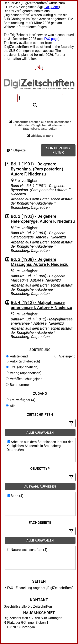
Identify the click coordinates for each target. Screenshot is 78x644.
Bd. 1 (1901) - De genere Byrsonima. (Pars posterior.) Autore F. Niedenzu (37, 169)
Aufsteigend (17, 356)
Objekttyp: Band (40, 136)
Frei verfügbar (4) (21, 400)
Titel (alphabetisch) (22, 367)
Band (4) (15, 496)
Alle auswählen (40, 433)
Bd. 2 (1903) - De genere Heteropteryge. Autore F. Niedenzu (43, 219)
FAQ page (51, 39)
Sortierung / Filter (58, 150)
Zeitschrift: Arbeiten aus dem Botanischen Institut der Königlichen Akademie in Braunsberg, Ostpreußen (40, 125)
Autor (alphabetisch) (23, 361)
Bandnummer (18, 385)
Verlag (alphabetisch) (24, 373)
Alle (11, 406)
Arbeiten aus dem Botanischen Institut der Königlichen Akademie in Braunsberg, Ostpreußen (40, 446)
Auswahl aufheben (40, 487)
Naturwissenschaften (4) (27, 550)
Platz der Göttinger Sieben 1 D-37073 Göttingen (28, 625)
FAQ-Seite (52, 7)
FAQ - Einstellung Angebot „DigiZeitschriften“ (40, 588)
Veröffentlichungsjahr (24, 379)
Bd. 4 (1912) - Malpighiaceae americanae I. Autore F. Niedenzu (41, 305)
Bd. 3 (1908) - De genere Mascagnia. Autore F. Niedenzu (40, 262)
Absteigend (65, 356)
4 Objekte (16, 150)
